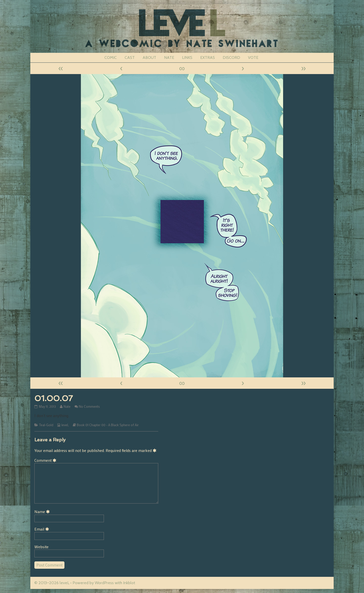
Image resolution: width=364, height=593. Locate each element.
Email (43, 529)
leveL (65, 425)
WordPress (104, 583)
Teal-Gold (46, 425)
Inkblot (129, 583)
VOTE (253, 58)
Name (43, 511)
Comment (46, 460)
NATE (169, 58)
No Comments (89, 406)
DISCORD (231, 58)
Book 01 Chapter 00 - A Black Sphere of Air (108, 425)
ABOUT (149, 58)
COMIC (111, 58)
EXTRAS (208, 58)
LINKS (187, 58)
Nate (67, 406)
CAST (130, 58)
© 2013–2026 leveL (52, 583)
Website (41, 547)
